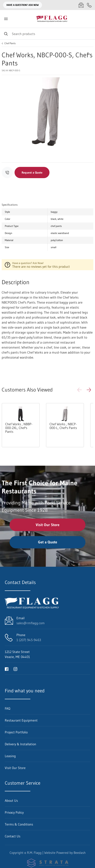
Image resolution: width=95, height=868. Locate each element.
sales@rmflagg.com (31, 623)
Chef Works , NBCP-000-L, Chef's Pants (63, 426)
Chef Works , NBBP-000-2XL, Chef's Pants (19, 428)
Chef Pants (10, 43)
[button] (89, 390)
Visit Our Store (48, 525)
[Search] (47, 34)
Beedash (80, 853)
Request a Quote (32, 173)
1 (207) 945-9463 (29, 640)
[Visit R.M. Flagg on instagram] (15, 669)
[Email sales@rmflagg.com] (81, 5)
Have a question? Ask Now (23, 5)
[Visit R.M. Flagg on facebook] (7, 669)
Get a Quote (48, 542)
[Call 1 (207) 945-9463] (89, 5)
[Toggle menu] (6, 19)
